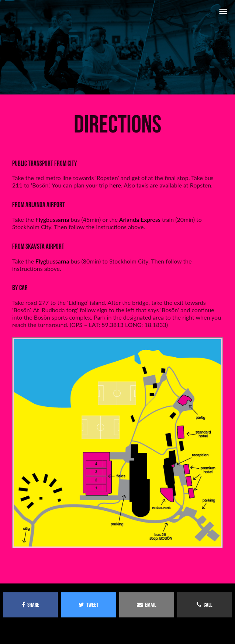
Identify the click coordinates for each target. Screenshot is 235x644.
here (115, 185)
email (146, 605)
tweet (89, 605)
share (30, 605)
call (204, 605)
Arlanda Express (140, 219)
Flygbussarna (52, 219)
